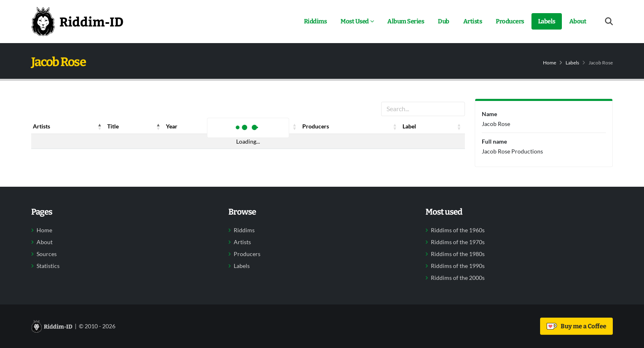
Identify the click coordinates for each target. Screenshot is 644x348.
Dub (444, 21)
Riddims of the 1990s (458, 266)
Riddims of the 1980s (458, 254)
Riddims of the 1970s (458, 242)
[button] (100, 126)
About (578, 21)
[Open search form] (609, 22)
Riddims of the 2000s (458, 278)
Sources (47, 254)
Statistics (48, 266)
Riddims (315, 21)
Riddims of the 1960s (458, 230)
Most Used (355, 21)
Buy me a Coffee (576, 326)
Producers (510, 21)
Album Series (406, 21)
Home (550, 63)
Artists (473, 21)
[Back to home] (77, 21)
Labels (547, 21)
